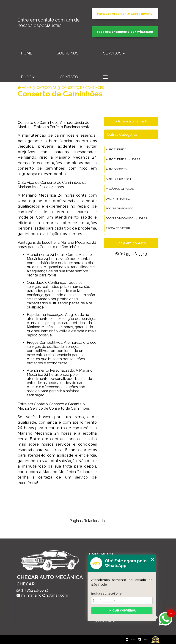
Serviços (112, 53)
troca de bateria (118, 228)
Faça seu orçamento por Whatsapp (125, 32)
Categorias (47, 88)
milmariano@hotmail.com (42, 595)
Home (26, 53)
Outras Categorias (122, 134)
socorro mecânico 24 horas (126, 218)
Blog (26, 77)
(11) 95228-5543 (131, 254)
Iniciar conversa (122, 611)
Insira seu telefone (106, 593)
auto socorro (116, 169)
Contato (69, 77)
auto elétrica (116, 149)
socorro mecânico (120, 208)
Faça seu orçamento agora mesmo (125, 14)
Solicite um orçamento (131, 121)
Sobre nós (68, 53)
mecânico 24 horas (120, 189)
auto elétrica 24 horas (123, 159)
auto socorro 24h (119, 179)
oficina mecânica (119, 199)
